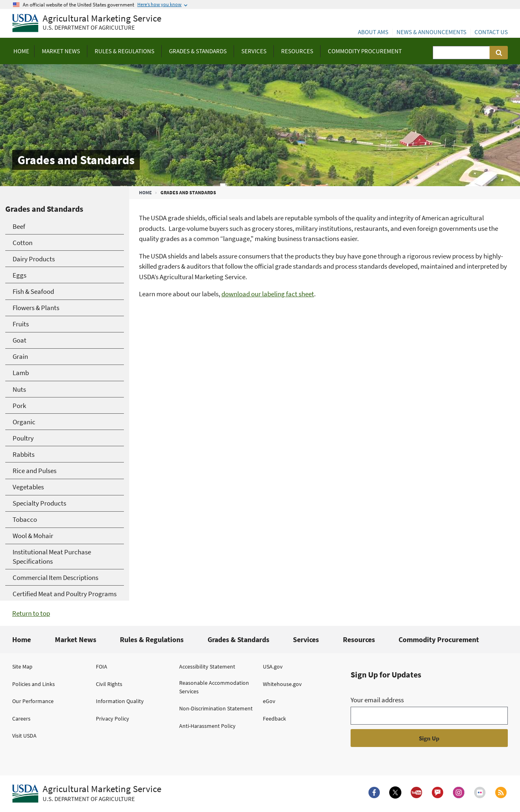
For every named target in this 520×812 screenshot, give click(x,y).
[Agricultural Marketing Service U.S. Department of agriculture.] (87, 794)
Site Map (22, 667)
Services (306, 639)
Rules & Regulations (152, 639)
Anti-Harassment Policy (207, 726)
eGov (269, 701)
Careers (21, 719)
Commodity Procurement (439, 639)
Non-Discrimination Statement (216, 708)
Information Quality (120, 701)
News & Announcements (431, 32)
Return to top (31, 613)
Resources (359, 639)
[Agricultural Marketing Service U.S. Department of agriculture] (87, 23)
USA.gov (273, 667)
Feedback (274, 719)
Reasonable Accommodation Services (214, 687)
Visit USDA (24, 736)
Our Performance (33, 701)
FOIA (102, 667)
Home (145, 192)
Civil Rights (109, 684)
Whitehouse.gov (282, 684)
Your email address (377, 700)
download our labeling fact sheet (268, 294)
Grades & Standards (238, 639)
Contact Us (491, 32)
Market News (76, 639)
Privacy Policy (113, 719)
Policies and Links (34, 684)
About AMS (373, 32)
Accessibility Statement (207, 667)
